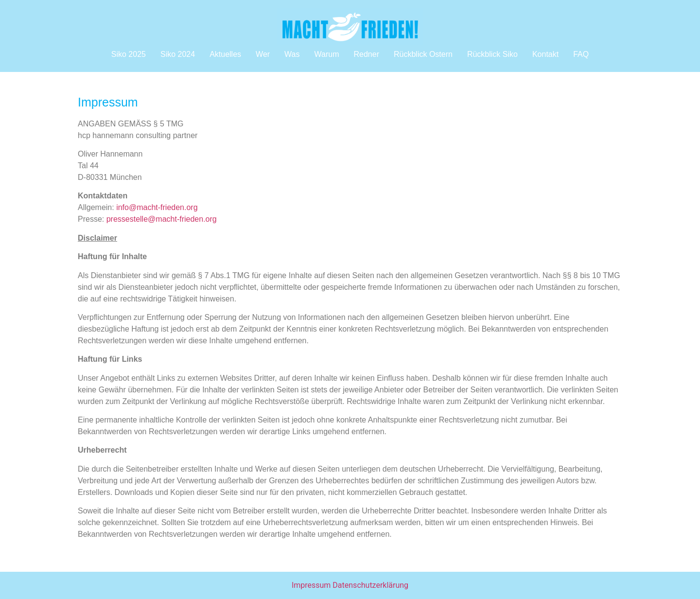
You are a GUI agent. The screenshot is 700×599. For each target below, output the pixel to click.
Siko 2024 (178, 54)
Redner (366, 54)
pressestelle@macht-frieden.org (162, 219)
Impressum (311, 585)
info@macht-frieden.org (157, 207)
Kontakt (545, 54)
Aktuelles (225, 54)
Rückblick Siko (492, 54)
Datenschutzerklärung (370, 585)
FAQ (581, 54)
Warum (327, 54)
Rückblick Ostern (423, 54)
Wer (263, 54)
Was (292, 54)
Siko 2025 (129, 54)
